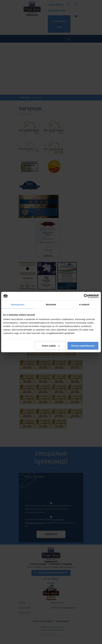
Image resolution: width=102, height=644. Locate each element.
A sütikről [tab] (84, 304)
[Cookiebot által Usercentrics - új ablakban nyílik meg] (86, 296)
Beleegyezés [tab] (18, 304)
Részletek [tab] (51, 304)
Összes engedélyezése (83, 346)
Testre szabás (51, 346)
